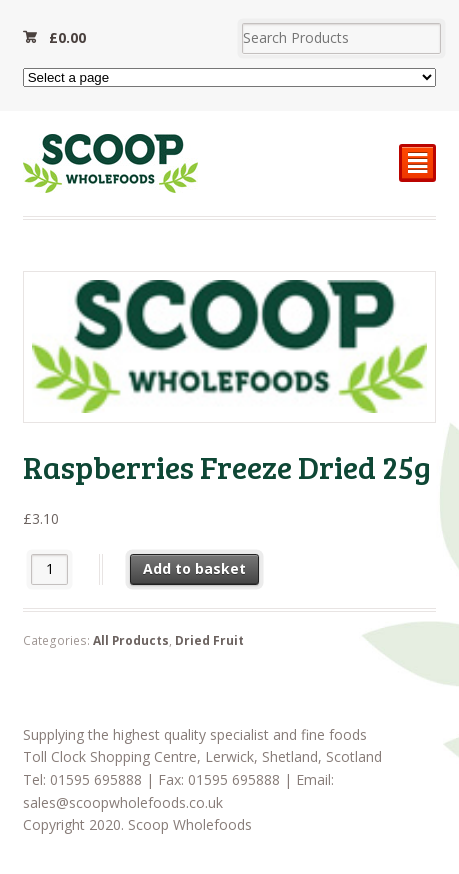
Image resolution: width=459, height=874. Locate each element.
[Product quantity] (49, 569)
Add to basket (194, 568)
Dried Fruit (209, 640)
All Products (131, 640)
